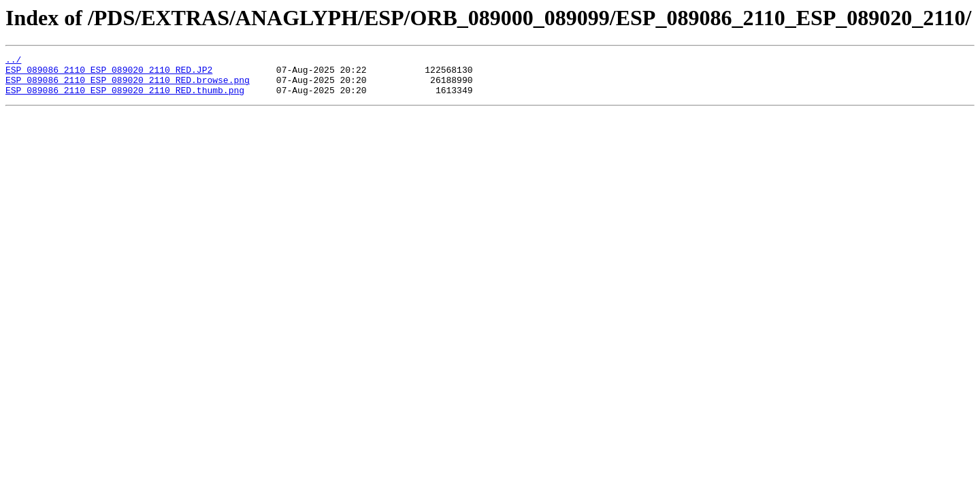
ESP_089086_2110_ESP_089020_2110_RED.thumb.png (125, 98)
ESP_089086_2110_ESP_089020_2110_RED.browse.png (128, 86)
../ (13, 61)
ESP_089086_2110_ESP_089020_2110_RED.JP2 (109, 73)
